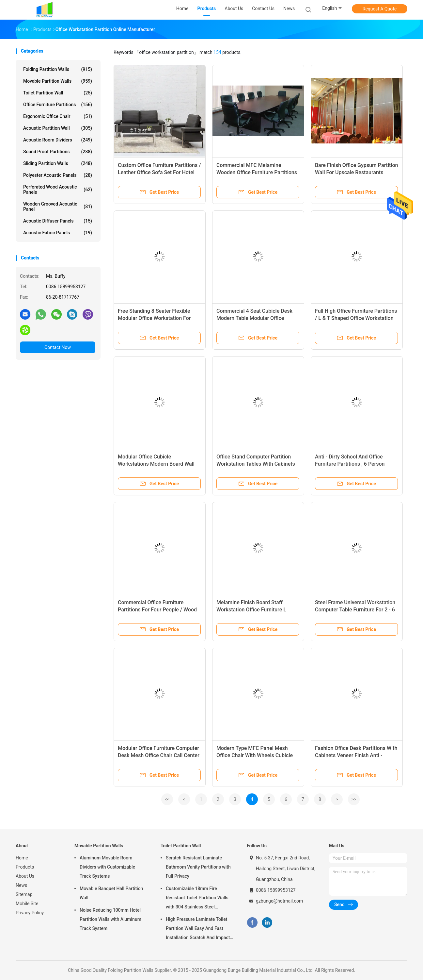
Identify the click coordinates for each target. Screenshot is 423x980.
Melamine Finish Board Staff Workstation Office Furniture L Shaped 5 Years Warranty (251, 610)
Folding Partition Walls (58, 69)
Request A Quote (380, 9)
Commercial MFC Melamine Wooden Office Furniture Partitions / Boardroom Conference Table (257, 172)
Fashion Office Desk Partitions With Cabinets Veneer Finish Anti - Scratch (356, 755)
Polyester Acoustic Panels (58, 175)
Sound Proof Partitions (58, 152)
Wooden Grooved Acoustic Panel (58, 207)
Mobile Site (27, 904)
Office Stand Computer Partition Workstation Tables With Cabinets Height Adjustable (256, 464)
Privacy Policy (30, 913)
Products (25, 867)
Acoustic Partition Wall (58, 128)
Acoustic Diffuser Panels (58, 221)
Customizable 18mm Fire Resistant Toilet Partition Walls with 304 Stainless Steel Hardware (197, 899)
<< (167, 799)
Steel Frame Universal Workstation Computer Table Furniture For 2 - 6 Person (355, 610)
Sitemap (24, 894)
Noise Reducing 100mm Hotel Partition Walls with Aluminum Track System (110, 919)
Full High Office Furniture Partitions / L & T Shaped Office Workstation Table (356, 318)
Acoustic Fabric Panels (58, 233)
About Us (25, 876)
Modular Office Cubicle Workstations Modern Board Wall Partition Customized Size (156, 464)
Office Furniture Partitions (58, 105)
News (21, 885)
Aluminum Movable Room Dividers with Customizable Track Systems (107, 867)
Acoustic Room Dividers (58, 140)
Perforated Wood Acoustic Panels (58, 190)
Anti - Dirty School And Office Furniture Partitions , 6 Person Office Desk (350, 464)
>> (354, 799)
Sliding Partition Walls (58, 163)
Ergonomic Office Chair (58, 116)
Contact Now (58, 347)
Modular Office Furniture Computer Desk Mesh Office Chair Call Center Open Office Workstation (159, 755)
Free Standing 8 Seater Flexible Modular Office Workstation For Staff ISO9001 (154, 318)
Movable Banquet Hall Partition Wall (111, 893)
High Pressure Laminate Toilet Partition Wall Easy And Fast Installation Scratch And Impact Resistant (198, 929)
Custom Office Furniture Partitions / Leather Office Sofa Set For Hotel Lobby (159, 172)
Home (22, 858)
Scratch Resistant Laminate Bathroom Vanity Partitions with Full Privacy (198, 867)
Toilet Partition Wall (58, 93)
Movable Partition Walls (58, 81)
